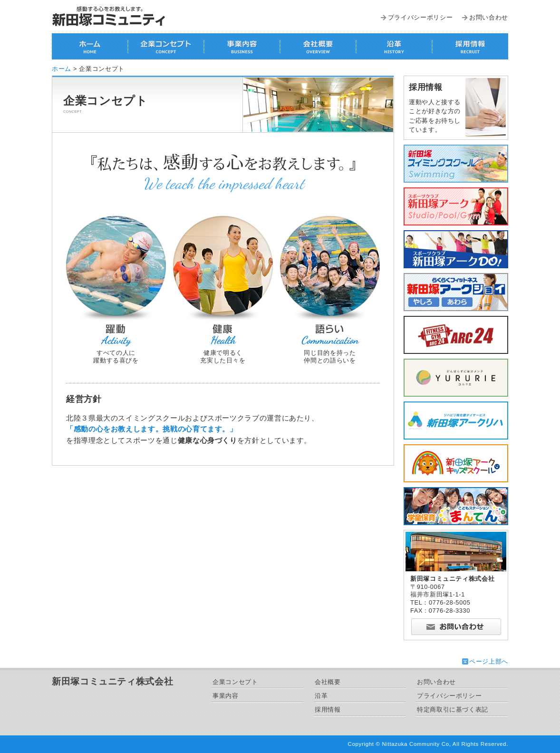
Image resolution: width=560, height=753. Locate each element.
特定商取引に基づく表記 (453, 709)
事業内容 (226, 696)
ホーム (62, 69)
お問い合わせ (489, 17)
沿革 (321, 696)
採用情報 (328, 709)
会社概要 (328, 682)
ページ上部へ (489, 661)
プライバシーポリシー (420, 17)
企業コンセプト (235, 682)
